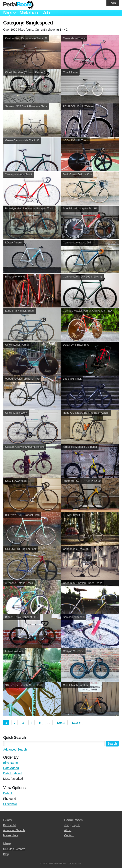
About (68, 830)
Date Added (11, 768)
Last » (76, 723)
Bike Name (10, 763)
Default (8, 793)
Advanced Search (15, 749)
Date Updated (12, 773)
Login (113, 3)
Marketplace (29, 13)
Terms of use (75, 864)
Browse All (10, 825)
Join (46, 13)
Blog (6, 854)
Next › (61, 723)
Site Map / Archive (14, 849)
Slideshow (10, 804)
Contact (69, 835)
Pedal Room (19, 5)
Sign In (76, 825)
